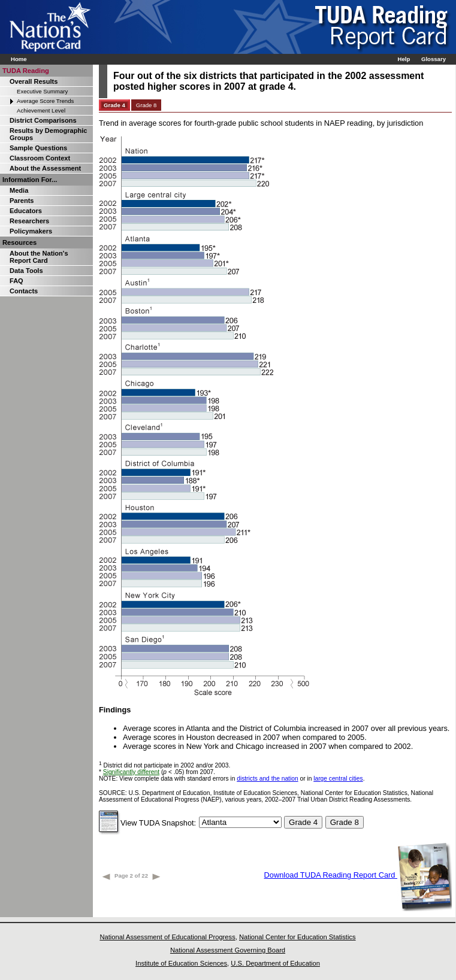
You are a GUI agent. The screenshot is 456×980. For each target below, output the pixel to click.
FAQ (16, 281)
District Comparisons (43, 120)
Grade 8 (147, 105)
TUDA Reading (26, 71)
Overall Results (34, 81)
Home (19, 59)
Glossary (434, 59)
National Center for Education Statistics (298, 937)
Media (19, 190)
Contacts (24, 291)
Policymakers (31, 231)
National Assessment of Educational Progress (167, 937)
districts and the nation (267, 779)
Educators (26, 211)
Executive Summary (42, 91)
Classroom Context (40, 158)
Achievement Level (41, 110)
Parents (22, 201)
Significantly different (131, 772)
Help (404, 59)
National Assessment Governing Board (228, 950)
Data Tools (26, 271)
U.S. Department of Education (275, 963)
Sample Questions (38, 148)
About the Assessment (45, 168)
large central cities (338, 779)
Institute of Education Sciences (181, 963)
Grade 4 (114, 105)
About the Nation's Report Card (39, 257)
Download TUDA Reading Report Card (358, 875)
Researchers (29, 221)
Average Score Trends (45, 101)
